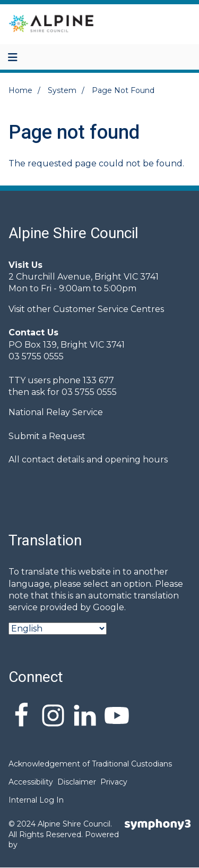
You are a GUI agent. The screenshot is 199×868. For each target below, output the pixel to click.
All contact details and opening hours (88, 460)
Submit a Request (47, 436)
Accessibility (31, 782)
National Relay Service (56, 412)
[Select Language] (58, 629)
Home (20, 90)
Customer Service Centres (109, 309)
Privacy (114, 782)
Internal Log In (36, 800)
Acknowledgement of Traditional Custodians (90, 764)
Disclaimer (77, 782)
